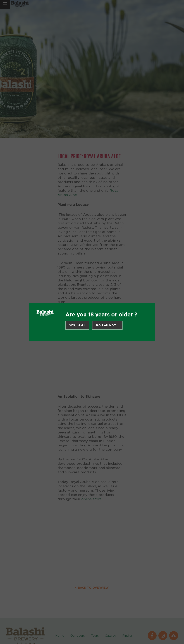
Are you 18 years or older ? (101, 314)
